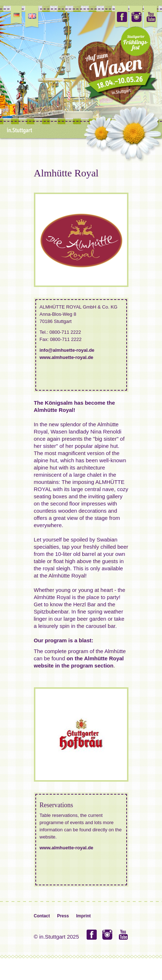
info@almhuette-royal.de (67, 350)
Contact (42, 916)
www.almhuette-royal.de (67, 357)
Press (63, 916)
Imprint (84, 916)
